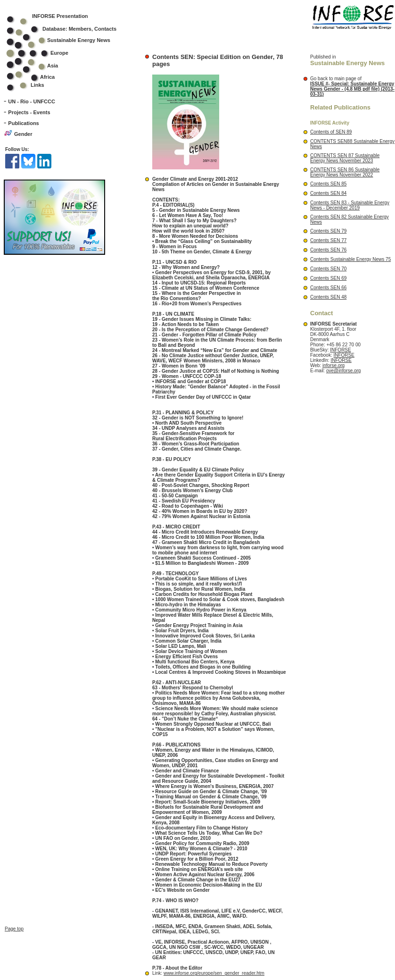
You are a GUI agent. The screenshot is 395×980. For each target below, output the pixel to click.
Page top (14, 874)
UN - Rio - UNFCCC (32, 101)
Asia (38, 66)
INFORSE (340, 350)
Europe (44, 53)
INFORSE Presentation (60, 16)
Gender (23, 134)
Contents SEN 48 (328, 297)
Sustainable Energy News (65, 40)
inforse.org (333, 365)
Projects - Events (29, 112)
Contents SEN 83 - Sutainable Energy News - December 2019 (350, 205)
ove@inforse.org (344, 371)
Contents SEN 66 (328, 288)
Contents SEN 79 (328, 231)
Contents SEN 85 (328, 184)
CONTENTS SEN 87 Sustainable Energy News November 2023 (345, 158)
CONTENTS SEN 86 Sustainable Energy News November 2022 (345, 172)
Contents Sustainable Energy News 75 (350, 259)
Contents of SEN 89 (331, 132)
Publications (23, 123)
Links (37, 85)
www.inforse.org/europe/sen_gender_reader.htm (214, 973)
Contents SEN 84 (328, 193)
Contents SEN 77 (328, 240)
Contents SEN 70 (328, 269)
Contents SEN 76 (328, 250)
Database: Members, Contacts (68, 29)
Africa (47, 77)
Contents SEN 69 (328, 278)
